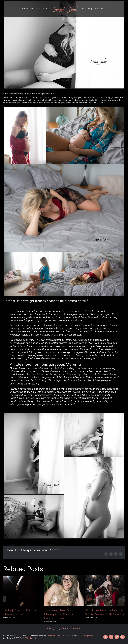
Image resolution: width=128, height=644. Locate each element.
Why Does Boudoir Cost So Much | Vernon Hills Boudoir (105, 612)
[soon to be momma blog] (64, 45)
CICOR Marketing (30, 638)
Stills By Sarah (87, 636)
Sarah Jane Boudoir (55, 636)
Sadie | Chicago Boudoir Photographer (20, 612)
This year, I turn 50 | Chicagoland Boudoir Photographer (59, 614)
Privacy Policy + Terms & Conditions (64, 628)
